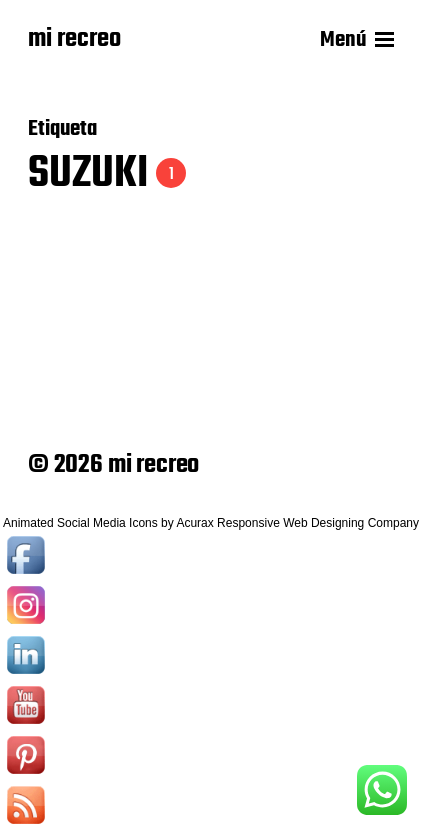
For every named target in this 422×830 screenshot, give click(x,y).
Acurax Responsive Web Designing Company (297, 523)
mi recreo (74, 40)
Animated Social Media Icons (80, 523)
